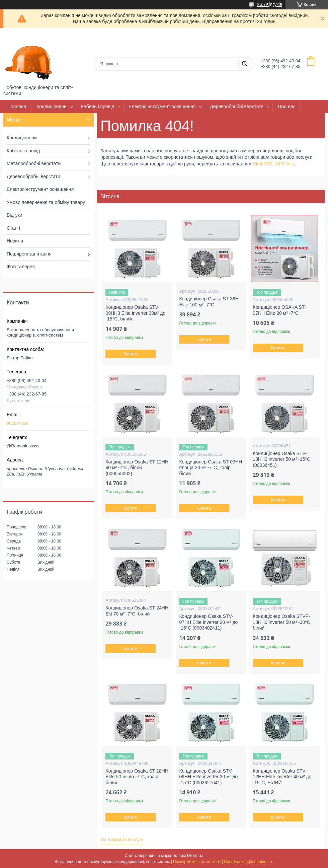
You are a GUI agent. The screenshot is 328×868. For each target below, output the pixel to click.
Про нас (286, 106)
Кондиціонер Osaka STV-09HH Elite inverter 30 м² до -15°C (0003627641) (208, 777)
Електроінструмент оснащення (162, 106)
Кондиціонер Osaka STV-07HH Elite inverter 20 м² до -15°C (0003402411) (208, 622)
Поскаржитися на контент (197, 862)
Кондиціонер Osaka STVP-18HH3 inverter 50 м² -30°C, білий (282, 622)
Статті (13, 228)
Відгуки (15, 215)
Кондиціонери (52, 106)
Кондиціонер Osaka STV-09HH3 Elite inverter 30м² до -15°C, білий (135, 313)
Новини (15, 241)
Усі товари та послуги (122, 839)
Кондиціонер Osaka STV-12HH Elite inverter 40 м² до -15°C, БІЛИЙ (282, 777)
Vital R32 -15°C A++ (274, 164)
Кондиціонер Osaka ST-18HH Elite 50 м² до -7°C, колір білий (137, 777)
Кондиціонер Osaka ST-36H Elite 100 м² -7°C (209, 302)
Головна (17, 106)
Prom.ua (195, 855)
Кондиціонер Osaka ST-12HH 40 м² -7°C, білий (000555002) (137, 468)
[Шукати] (244, 64)
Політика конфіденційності (249, 862)
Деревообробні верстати (237, 106)
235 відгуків (270, 4)
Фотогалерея (21, 267)
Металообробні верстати (34, 163)
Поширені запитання (29, 254)
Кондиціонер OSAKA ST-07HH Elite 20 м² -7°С (279, 310)
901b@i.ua (17, 423)
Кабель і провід (98, 106)
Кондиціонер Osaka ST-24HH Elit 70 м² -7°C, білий (137, 611)
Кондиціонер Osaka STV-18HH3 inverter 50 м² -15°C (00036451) (281, 459)
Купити (131, 354)
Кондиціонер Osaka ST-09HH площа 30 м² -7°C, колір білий (211, 468)
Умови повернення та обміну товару (46, 202)
